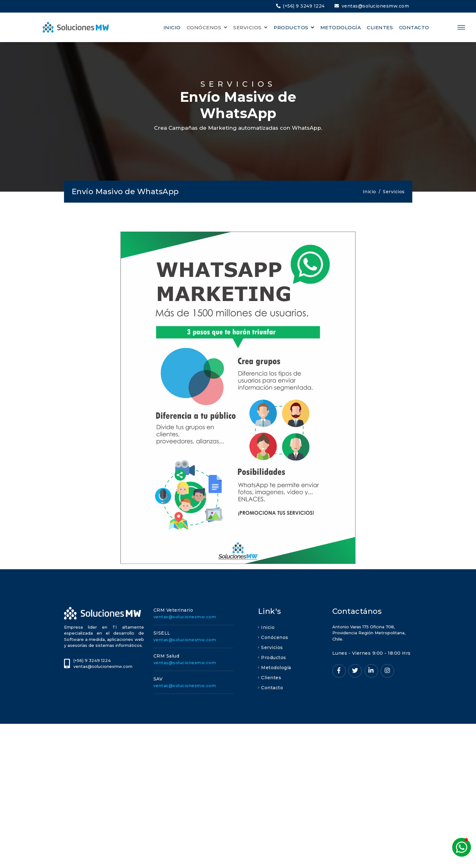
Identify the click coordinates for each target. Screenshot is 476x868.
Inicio (369, 192)
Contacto (272, 688)
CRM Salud (166, 656)
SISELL (162, 633)
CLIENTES (380, 27)
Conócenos (275, 637)
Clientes (271, 678)
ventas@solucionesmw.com (372, 6)
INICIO (172, 27)
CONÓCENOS (205, 27)
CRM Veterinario (173, 610)
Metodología (276, 668)
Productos (274, 658)
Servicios (272, 647)
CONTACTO (414, 27)
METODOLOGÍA (341, 27)
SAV (158, 679)
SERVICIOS (248, 27)
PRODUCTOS (292, 27)
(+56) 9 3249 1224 (300, 6)
